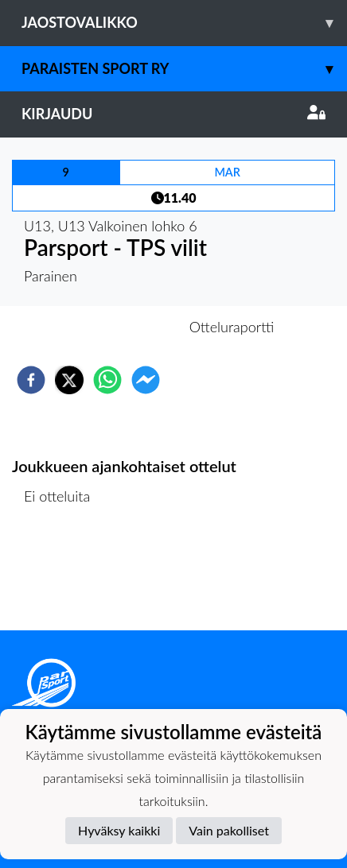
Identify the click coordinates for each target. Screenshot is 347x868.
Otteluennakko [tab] (119, 327)
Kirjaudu (173, 114)
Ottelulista (63, 577)
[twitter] (69, 380)
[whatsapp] (107, 380)
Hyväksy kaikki (119, 830)
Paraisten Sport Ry (184, 69)
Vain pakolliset (229, 830)
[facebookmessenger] (146, 380)
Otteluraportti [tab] (232, 327)
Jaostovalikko (184, 23)
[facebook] (31, 380)
